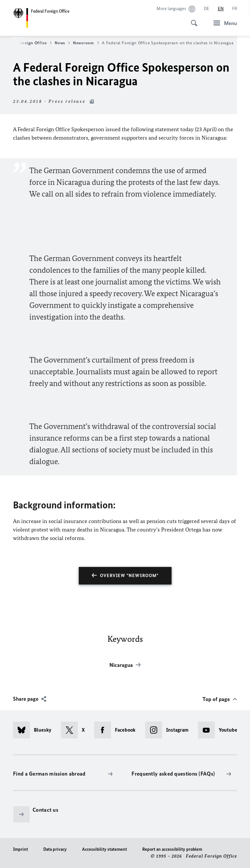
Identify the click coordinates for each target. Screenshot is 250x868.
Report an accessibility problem (172, 849)
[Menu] (223, 23)
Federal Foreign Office (27, 43)
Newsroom (86, 43)
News (62, 43)
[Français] (235, 9)
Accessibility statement (104, 849)
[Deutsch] (207, 9)
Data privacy (55, 849)
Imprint (21, 849)
